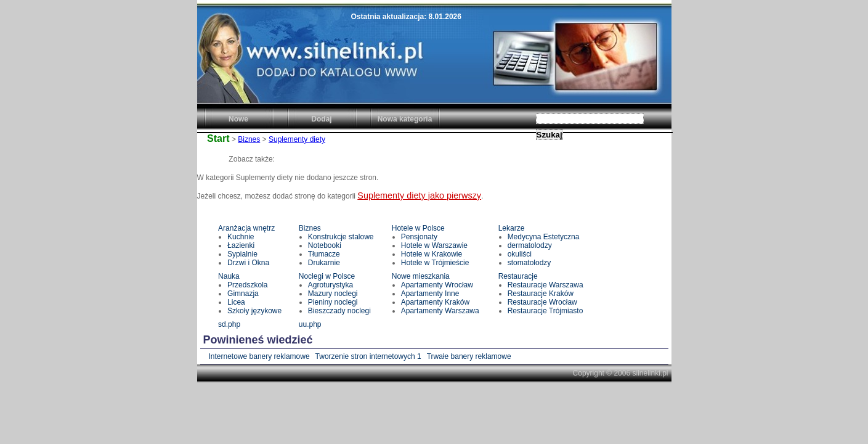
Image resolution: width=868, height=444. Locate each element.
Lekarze (512, 228)
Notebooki (325, 245)
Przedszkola (247, 285)
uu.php (310, 324)
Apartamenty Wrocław (437, 285)
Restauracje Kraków (541, 294)
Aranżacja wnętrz (246, 228)
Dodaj (321, 119)
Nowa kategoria (405, 119)
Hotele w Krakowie (432, 254)
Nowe (238, 119)
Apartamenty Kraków (435, 302)
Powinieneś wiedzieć (258, 340)
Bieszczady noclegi (339, 311)
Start (218, 138)
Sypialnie (242, 254)
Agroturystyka (331, 285)
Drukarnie (324, 263)
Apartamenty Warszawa (440, 311)
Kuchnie (241, 237)
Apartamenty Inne (430, 294)
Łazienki (241, 245)
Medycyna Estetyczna (544, 237)
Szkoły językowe (254, 311)
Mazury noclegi (333, 294)
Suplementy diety (297, 139)
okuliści (520, 254)
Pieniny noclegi (333, 302)
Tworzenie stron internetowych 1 (368, 356)
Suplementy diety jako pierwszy (419, 195)
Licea (236, 302)
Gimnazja (243, 294)
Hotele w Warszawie (434, 245)
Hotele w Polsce (418, 228)
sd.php (229, 324)
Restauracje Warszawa (546, 285)
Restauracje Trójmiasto (546, 311)
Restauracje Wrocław (542, 302)
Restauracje (518, 276)
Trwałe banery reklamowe (469, 356)
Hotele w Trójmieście (435, 263)
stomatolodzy (529, 263)
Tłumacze (324, 254)
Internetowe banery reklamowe (259, 356)
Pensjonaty (419, 237)
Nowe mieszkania (421, 276)
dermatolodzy (530, 245)
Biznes (249, 139)
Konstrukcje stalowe (341, 237)
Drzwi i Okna (248, 263)
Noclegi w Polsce (327, 276)
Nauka (229, 276)
